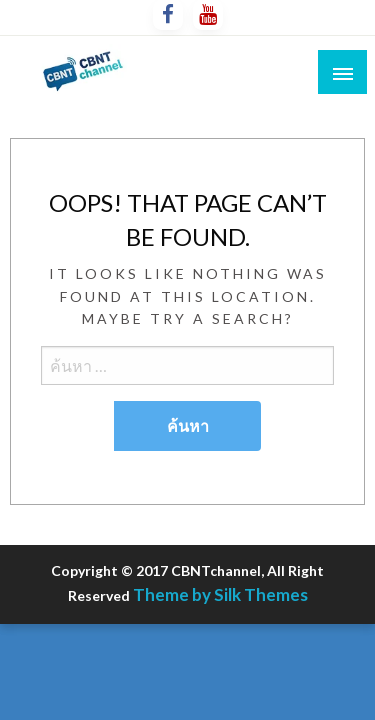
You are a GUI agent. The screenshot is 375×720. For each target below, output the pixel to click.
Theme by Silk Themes (220, 594)
